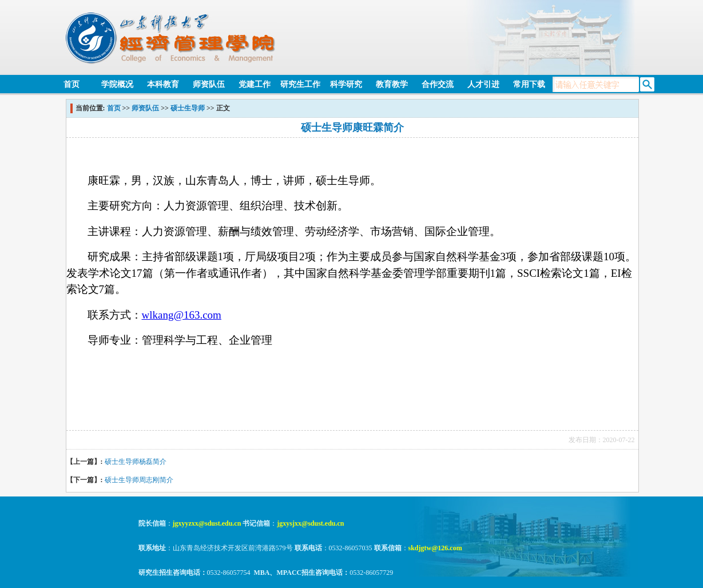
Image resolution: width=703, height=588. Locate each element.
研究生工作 (300, 84)
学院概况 (117, 84)
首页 (72, 84)
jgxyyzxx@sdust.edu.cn (207, 523)
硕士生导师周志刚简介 (139, 480)
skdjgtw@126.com (435, 548)
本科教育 (163, 84)
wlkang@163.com (182, 315)
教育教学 (392, 84)
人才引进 (483, 84)
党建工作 (255, 84)
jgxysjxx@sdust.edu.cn (310, 523)
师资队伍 (209, 84)
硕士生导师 (188, 108)
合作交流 (438, 84)
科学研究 (346, 84)
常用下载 (529, 84)
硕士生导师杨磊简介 (136, 462)
